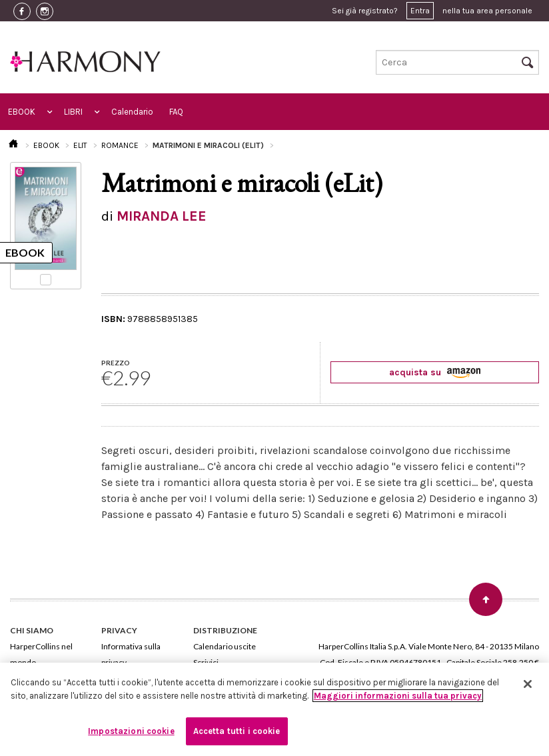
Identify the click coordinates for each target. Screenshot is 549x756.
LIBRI (73, 112)
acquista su (435, 372)
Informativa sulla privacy (131, 654)
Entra (420, 11)
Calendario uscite (225, 646)
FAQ (176, 112)
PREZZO (116, 363)
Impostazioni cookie (131, 731)
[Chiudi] (528, 684)
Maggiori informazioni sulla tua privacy (398, 696)
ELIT (80, 145)
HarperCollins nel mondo (41, 654)
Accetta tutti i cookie (237, 731)
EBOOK (22, 112)
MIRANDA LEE (162, 216)
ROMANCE (120, 145)
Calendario (132, 112)
